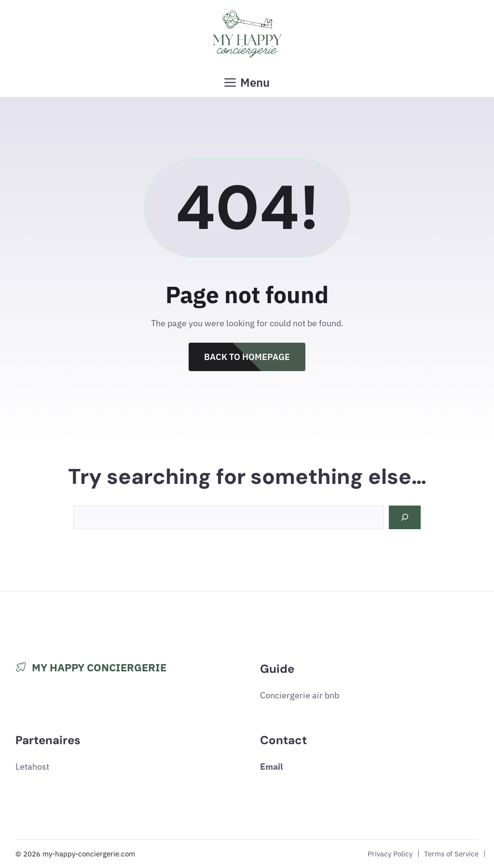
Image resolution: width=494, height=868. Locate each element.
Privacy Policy (390, 854)
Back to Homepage (247, 357)
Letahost (32, 767)
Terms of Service (451, 854)
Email (271, 767)
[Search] (405, 517)
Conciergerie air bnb (300, 695)
